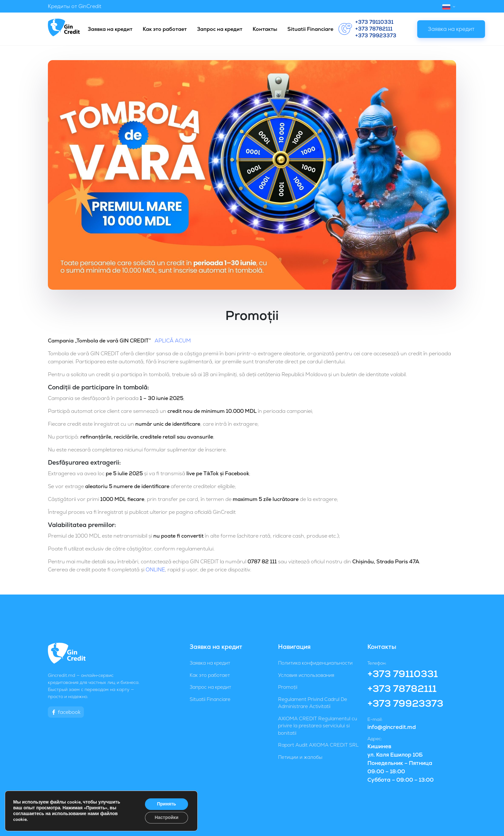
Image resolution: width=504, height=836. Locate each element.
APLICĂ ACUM (172, 341)
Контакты (265, 29)
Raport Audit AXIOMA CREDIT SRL (318, 745)
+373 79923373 (376, 36)
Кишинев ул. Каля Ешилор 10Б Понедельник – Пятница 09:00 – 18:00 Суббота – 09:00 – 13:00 (401, 763)
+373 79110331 (374, 22)
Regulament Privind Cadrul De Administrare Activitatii (313, 703)
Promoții (288, 687)
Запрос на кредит (220, 29)
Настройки (166, 818)
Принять (166, 804)
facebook (66, 712)
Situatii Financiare (310, 29)
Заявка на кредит (110, 29)
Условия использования (306, 675)
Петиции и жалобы (300, 757)
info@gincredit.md (392, 727)
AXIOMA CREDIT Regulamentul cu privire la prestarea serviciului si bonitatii (318, 726)
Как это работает (165, 29)
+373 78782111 (374, 29)
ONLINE (155, 570)
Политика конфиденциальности (315, 663)
